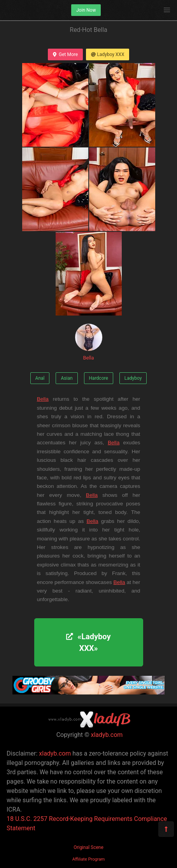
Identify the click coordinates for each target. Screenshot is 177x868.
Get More (65, 54)
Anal (40, 378)
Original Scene (88, 847)
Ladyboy (133, 378)
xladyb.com (107, 735)
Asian (67, 378)
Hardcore (99, 378)
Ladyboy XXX (108, 54)
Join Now (86, 10)
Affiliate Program (89, 859)
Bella (89, 342)
